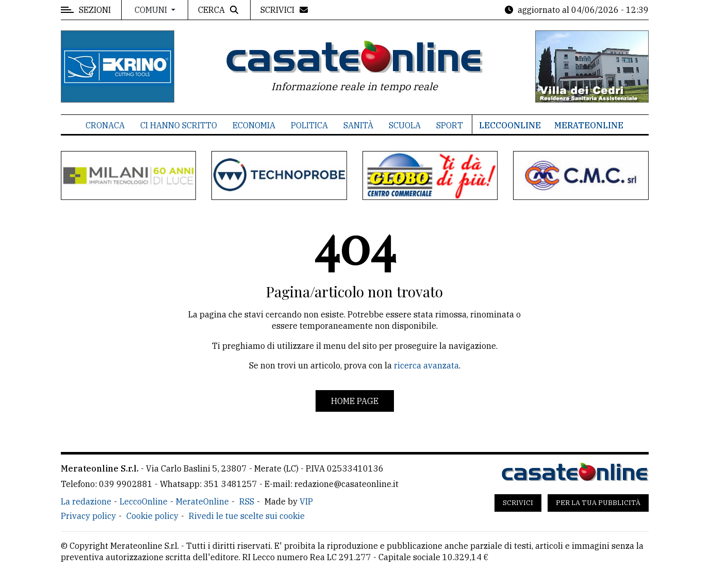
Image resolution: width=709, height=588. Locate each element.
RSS (247, 501)
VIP (306, 501)
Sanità (358, 125)
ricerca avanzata (426, 365)
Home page (355, 401)
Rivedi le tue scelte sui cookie (247, 516)
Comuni (152, 10)
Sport (450, 125)
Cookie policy (152, 516)
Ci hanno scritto (179, 125)
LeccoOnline (510, 125)
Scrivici (518, 503)
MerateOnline (589, 125)
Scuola (405, 125)
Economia (254, 125)
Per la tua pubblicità (598, 503)
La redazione (86, 501)
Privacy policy (88, 516)
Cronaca (105, 125)
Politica (309, 125)
